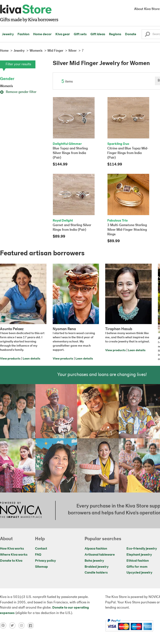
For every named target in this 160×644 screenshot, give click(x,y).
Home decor (42, 34)
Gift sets (80, 34)
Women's (6, 86)
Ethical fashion (138, 561)
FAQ (38, 555)
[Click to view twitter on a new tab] (14, 625)
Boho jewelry (94, 561)
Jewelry (8, 34)
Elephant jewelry (139, 555)
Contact (41, 549)
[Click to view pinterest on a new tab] (5, 625)
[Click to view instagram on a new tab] (23, 625)
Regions (115, 34)
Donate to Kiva (11, 561)
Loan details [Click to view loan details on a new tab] (31, 359)
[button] (147, 35)
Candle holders (96, 573)
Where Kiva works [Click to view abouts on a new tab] (14, 555)
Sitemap (41, 567)
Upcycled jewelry (139, 573)
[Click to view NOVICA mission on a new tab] (21, 510)
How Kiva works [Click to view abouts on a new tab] (12, 549)
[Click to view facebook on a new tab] (32, 625)
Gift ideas (98, 34)
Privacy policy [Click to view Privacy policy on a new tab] (45, 561)
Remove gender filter (18, 92)
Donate (131, 34)
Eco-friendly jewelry (142, 549)
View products (10, 359)
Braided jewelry (97, 567)
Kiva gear (63, 34)
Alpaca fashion (96, 549)
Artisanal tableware (100, 555)
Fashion (23, 34)
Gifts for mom (137, 567)
